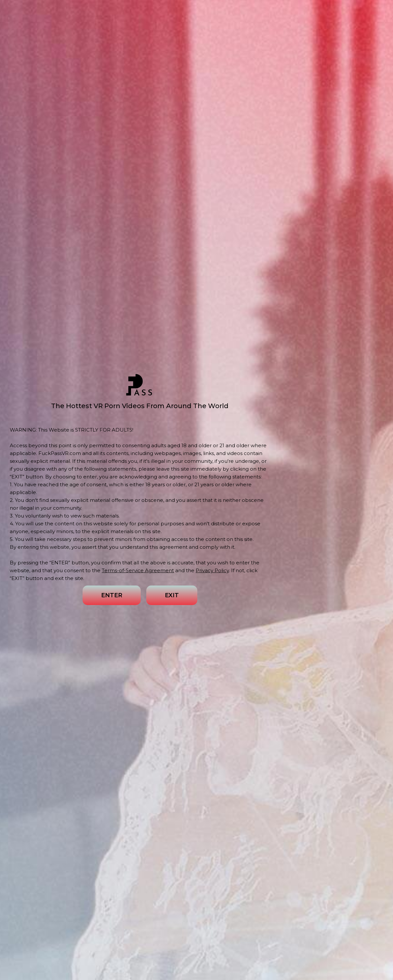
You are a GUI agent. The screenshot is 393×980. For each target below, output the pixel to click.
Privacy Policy (212, 570)
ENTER (112, 595)
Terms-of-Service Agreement (138, 570)
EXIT (172, 595)
